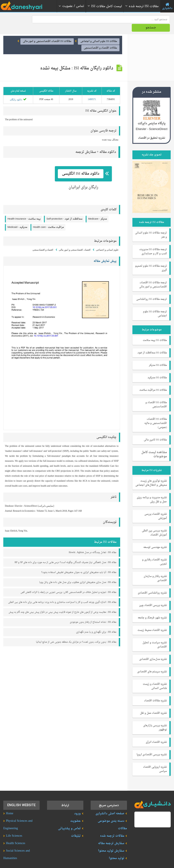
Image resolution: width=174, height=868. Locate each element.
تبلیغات (76, 827)
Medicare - (98, 210)
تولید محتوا (117, 849)
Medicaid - (17, 218)
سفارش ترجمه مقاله (111, 834)
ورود (77, 805)
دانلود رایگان (18, 91)
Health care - (48, 218)
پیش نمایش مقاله (105, 252)
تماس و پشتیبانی (69, 819)
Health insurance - (24, 210)
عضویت (75, 812)
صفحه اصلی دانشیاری (110, 805)
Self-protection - (64, 210)
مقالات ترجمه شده (112, 827)
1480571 (92, 90)
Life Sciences (14, 827)
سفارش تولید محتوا (111, 842)
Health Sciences (16, 834)
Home (10, 805)
